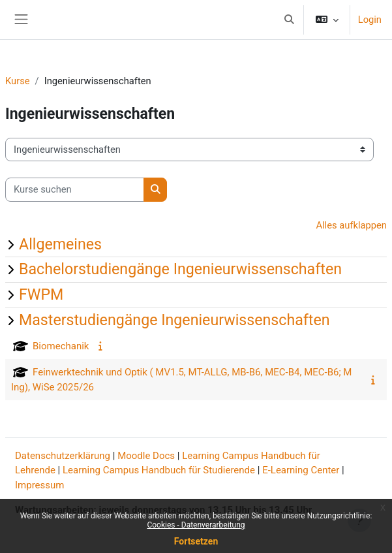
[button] (289, 20)
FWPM (41, 294)
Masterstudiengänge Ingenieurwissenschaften (174, 320)
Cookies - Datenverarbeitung (196, 525)
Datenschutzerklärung (63, 456)
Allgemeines (60, 244)
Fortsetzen (196, 541)
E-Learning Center (301, 470)
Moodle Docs (146, 456)
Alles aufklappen (351, 225)
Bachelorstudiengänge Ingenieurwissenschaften (180, 269)
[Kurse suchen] (75, 189)
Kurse (18, 81)
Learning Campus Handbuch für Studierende (159, 470)
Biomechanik (61, 346)
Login (370, 20)
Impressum (39, 485)
